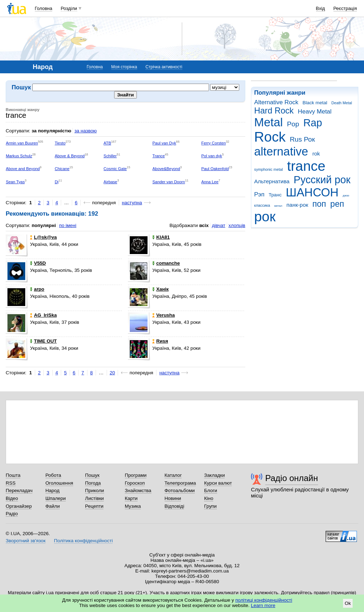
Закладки (214, 475)
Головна (44, 8)
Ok (348, 603)
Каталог (173, 475)
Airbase (110, 182)
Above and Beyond (23, 169)
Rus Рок (302, 139)
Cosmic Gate (115, 169)
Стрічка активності (164, 67)
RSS (11, 483)
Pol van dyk (212, 156)
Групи (210, 506)
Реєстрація (345, 8)
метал (278, 206)
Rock (270, 137)
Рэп (259, 194)
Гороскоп (135, 483)
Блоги (211, 490)
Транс (275, 195)
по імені (68, 225)
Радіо (12, 514)
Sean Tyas (15, 182)
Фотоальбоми (180, 490)
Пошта (13, 475)
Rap (313, 123)
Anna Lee (210, 182)
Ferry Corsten (213, 143)
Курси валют (218, 483)
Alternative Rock (276, 102)
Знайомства (138, 490)
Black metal (315, 103)
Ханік (160, 289)
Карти (131, 498)
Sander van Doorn (169, 182)
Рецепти (94, 506)
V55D (38, 263)
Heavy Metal (315, 112)
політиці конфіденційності (264, 600)
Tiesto (60, 143)
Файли (53, 506)
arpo (37, 289)
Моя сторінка (124, 67)
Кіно (209, 498)
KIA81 (161, 237)
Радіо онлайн (292, 478)
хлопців (237, 225)
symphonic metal (269, 169)
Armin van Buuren (22, 143)
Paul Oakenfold (215, 169)
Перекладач (19, 490)
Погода (93, 483)
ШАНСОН (312, 192)
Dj (57, 182)
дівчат (219, 225)
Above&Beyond (166, 169)
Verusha (163, 315)
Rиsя (160, 341)
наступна (132, 203)
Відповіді (175, 506)
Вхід (321, 8)
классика (262, 205)
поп (319, 204)
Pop (293, 124)
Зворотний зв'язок (26, 541)
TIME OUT (43, 341)
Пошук (92, 475)
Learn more (263, 605)
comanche (166, 263)
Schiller (110, 156)
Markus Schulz (19, 156)
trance (306, 166)
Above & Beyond (70, 156)
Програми (136, 475)
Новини (173, 498)
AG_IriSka (43, 315)
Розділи (69, 8)
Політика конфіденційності (83, 541)
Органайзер (19, 506)
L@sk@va (43, 237)
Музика (133, 506)
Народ (53, 490)
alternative (281, 151)
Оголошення (59, 483)
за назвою (85, 131)
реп (337, 204)
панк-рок (297, 205)
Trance (159, 156)
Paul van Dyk (164, 143)
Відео (12, 498)
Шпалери (56, 498)
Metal (269, 122)
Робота (53, 475)
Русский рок (322, 180)
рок (265, 217)
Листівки (94, 498)
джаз (346, 196)
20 (113, 373)
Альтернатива (272, 181)
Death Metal (342, 103)
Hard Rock (274, 111)
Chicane (62, 169)
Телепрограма (180, 483)
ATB (107, 143)
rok (316, 154)
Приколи (94, 490)
